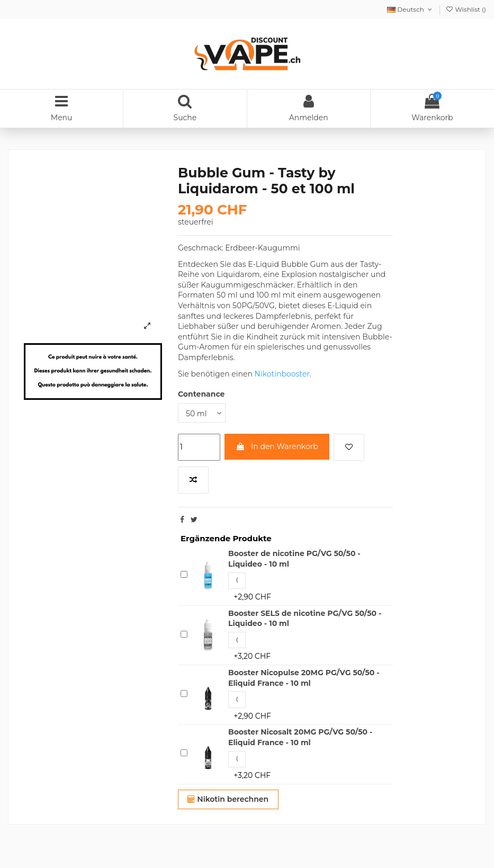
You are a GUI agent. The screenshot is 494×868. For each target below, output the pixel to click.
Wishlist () (466, 9)
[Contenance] (202, 413)
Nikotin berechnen (228, 799)
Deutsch (410, 9)
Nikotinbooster (282, 374)
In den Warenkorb (277, 446)
